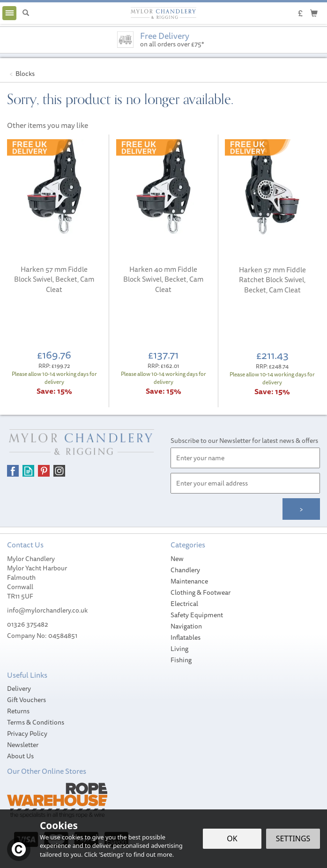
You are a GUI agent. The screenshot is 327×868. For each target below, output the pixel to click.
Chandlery (185, 570)
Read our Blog (28, 471)
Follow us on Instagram (59, 471)
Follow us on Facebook (13, 471)
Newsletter (23, 745)
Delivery (19, 688)
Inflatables (186, 637)
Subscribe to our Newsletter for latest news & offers (244, 441)
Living (179, 649)
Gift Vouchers (26, 700)
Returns (18, 711)
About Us (20, 756)
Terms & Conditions (36, 722)
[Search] (26, 13)
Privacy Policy (27, 733)
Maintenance (189, 581)
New (177, 559)
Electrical (184, 604)
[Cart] (314, 13)
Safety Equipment (197, 615)
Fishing (181, 660)
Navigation (186, 626)
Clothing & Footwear (201, 592)
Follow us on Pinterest (44, 471)
